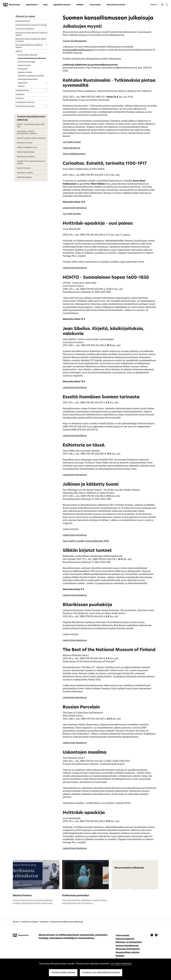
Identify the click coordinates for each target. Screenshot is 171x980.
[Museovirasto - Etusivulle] (12, 5)
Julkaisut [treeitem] (19, 51)
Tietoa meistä (95, 5)
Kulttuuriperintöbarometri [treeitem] (28, 79)
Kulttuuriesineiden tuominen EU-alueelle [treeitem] (31, 25)
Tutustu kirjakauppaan (75, 41)
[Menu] (167, 5)
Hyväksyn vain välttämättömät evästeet (101, 973)
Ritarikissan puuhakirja (26, 157)
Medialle (80, 5)
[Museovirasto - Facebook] (152, 935)
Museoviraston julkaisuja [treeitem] (27, 55)
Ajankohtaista (32, 5)
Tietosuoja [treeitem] (20, 98)
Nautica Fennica (22, 896)
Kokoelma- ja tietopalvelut (129, 942)
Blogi (45, 5)
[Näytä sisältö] (44, 24)
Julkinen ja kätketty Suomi (27, 148)
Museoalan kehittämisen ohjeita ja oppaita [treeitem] (29, 46)
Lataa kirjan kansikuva (75, 208)
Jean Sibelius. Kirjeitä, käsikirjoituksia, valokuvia (27, 133)
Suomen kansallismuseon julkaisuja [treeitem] (32, 58)
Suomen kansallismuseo (127, 946)
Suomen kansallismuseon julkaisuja (67, 922)
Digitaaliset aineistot (62, 5)
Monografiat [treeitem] (23, 69)
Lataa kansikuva (71, 148)
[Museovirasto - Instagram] (156, 935)
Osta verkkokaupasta (74, 154)
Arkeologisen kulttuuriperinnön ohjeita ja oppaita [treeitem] (31, 34)
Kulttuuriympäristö (125, 939)
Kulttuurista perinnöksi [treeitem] (27, 62)
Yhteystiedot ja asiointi (116, 5)
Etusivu (16, 922)
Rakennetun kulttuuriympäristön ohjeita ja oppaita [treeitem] (31, 40)
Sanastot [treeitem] (21, 86)
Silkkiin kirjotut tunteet (26, 152)
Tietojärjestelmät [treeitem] (22, 91)
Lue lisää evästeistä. (121, 964)
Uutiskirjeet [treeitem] (20, 95)
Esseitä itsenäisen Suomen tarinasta (31, 138)
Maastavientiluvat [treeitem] (23, 21)
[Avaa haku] (162, 5)
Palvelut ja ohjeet (25, 17)
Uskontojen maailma (25, 173)
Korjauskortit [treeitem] (23, 83)
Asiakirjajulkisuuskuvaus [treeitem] (25, 102)
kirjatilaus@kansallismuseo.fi (78, 50)
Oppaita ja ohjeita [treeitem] (25, 72)
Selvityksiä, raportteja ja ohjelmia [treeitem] (31, 76)
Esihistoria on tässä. (25, 143)
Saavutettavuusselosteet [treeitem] (25, 106)
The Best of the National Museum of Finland (31, 162)
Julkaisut (44, 922)
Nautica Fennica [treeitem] (24, 66)
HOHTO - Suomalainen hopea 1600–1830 (31, 126)
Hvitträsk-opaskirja (24, 177)
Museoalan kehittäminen (128, 949)
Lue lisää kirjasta (72, 142)
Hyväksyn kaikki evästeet (63, 973)
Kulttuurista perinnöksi (76, 896)
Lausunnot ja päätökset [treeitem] (25, 29)
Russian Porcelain (24, 168)
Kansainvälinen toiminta (128, 953)
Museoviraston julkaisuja (129, 868)
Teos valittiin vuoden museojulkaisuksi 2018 (86, 541)
